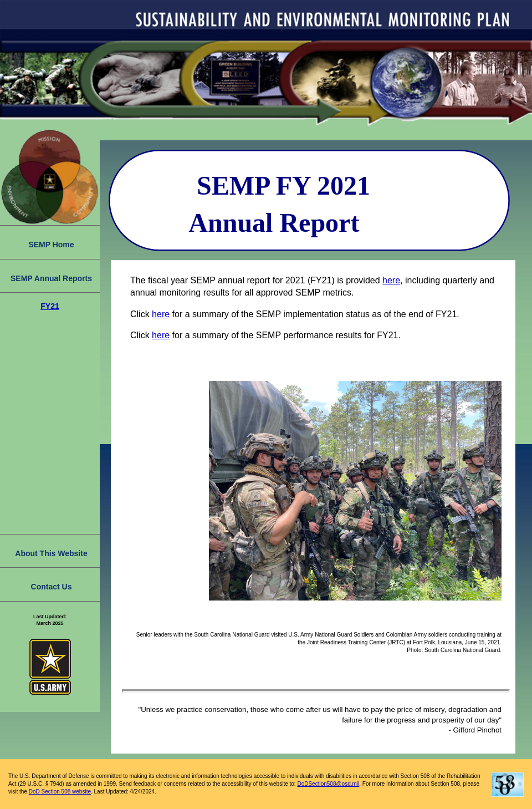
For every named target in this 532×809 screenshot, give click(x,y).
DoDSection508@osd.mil (328, 784)
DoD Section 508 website (60, 792)
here (391, 280)
